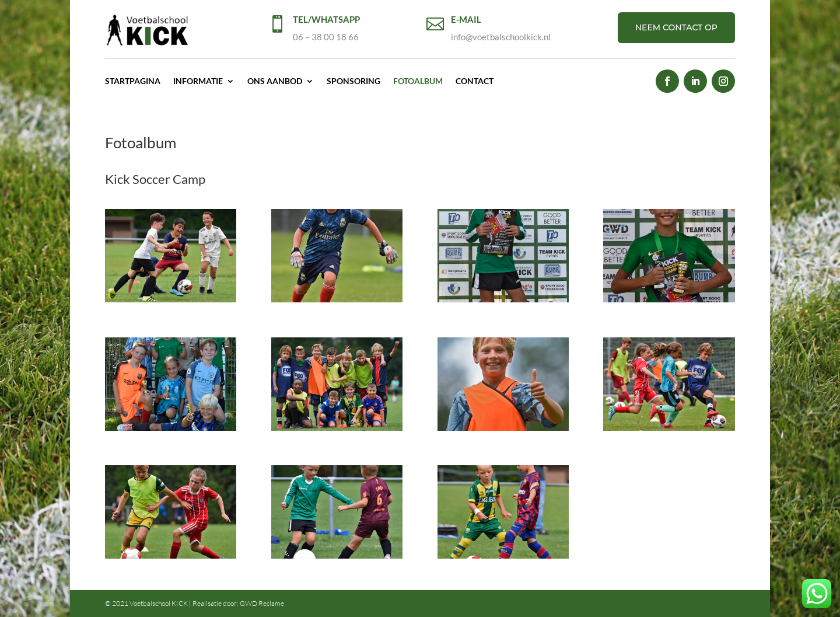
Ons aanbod (275, 81)
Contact (475, 81)
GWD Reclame (262, 603)
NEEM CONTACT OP (676, 27)
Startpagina (133, 81)
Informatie (198, 81)
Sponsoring (353, 81)
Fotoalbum (418, 81)
